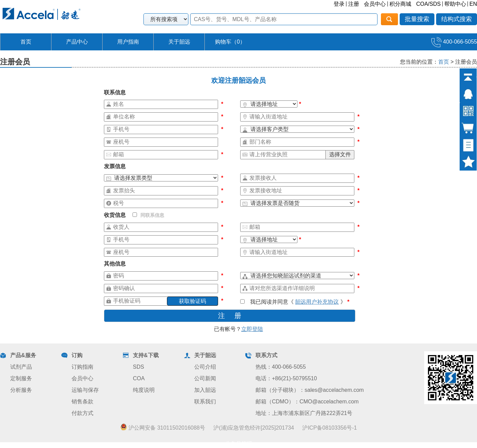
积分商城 (400, 4)
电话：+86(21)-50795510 (286, 378)
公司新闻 (205, 378)
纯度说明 (144, 390)
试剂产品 (21, 367)
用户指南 (128, 42)
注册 (354, 4)
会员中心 (375, 4)
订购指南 (82, 367)
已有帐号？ (238, 329)
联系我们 (205, 402)
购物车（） (230, 42)
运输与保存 (85, 390)
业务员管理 (238, 444)
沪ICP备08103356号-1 (329, 428)
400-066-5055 (454, 42)
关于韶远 (179, 42)
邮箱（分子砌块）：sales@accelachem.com (310, 390)
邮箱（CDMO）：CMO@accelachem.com (307, 402)
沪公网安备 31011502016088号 (163, 428)
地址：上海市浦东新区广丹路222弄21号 (304, 413)
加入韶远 (205, 390)
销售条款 (82, 402)
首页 (26, 42)
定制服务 (21, 378)
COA (139, 378)
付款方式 (82, 413)
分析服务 (21, 390)
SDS (139, 367)
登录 (339, 4)
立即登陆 (252, 329)
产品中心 (77, 42)
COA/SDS (428, 4)
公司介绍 (205, 367)
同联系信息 (148, 215)
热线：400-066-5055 (281, 367)
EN (473, 4)
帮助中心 (455, 4)
